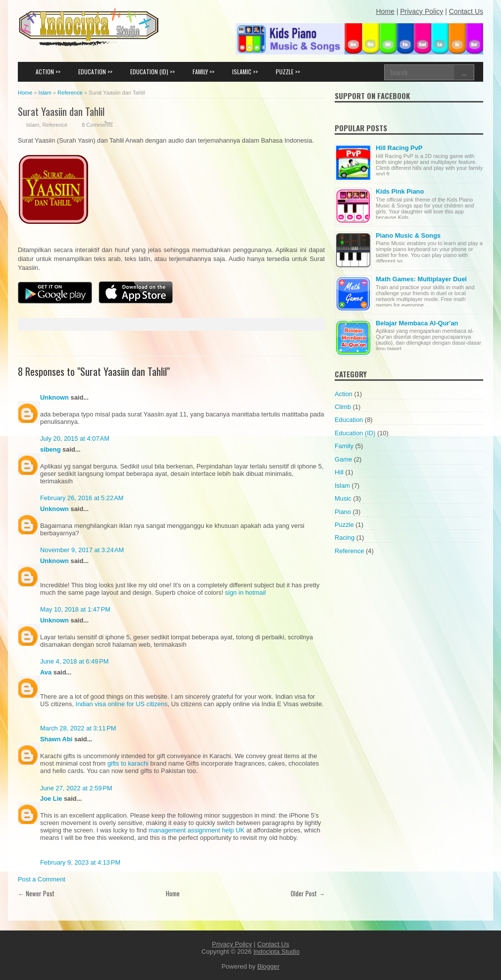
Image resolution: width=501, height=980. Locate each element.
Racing (345, 538)
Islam (33, 125)
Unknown (54, 397)
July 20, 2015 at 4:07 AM (75, 438)
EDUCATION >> (95, 72)
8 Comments (97, 125)
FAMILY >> (203, 72)
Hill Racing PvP (399, 148)
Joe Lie (51, 799)
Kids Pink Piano (400, 191)
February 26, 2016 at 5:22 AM (82, 498)
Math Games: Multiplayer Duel (421, 279)
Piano (343, 512)
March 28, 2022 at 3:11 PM (78, 728)
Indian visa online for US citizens (122, 704)
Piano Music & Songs (408, 235)
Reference (55, 125)
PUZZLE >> (288, 72)
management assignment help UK (197, 830)
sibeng (50, 449)
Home (173, 893)
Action (344, 394)
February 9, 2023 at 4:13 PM (80, 862)
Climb (343, 407)
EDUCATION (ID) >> (152, 72)
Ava (46, 672)
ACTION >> (48, 72)
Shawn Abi (56, 739)
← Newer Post (36, 893)
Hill (339, 472)
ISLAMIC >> (245, 72)
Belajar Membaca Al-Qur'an (417, 323)
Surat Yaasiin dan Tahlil (61, 111)
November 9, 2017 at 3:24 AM (82, 550)
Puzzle (344, 525)
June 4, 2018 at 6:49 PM (75, 661)
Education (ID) (355, 433)
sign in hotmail (246, 593)
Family (344, 446)
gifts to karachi (128, 763)
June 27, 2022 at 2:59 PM (76, 788)
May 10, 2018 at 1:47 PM (75, 609)
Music (343, 498)
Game (343, 459)
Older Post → (308, 893)
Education (349, 420)
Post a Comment (42, 879)
